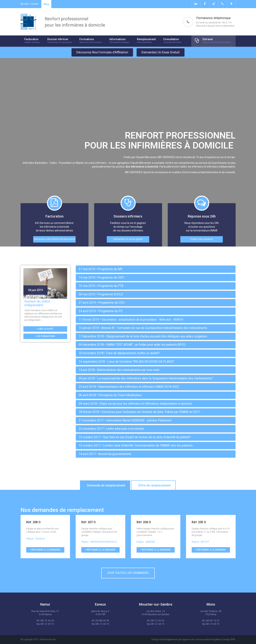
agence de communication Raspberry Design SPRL (209, 639)
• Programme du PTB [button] (101, 286)
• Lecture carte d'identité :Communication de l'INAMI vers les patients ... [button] (137, 445)
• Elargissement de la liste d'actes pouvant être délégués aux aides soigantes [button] (143, 336)
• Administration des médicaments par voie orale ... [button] (120, 370)
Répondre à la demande (45, 550)
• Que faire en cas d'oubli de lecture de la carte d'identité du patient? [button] (135, 437)
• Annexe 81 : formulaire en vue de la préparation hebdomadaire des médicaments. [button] (143, 328)
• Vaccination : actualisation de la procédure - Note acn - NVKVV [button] (131, 320)
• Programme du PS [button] (101, 311)
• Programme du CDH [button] (102, 303)
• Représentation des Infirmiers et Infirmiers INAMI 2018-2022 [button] (129, 387)
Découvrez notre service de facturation (54, 239)
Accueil (25, 4)
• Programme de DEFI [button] (101, 278)
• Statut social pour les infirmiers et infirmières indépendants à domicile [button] (135, 404)
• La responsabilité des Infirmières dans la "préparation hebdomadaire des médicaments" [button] (146, 378)
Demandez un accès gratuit (128, 239)
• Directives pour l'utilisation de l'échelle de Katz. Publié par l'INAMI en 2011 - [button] (140, 412)
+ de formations (45, 336)
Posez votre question (202, 239)
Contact (34, 4)
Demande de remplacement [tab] (106, 485)
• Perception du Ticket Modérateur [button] (110, 395)
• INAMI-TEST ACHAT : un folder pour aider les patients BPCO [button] (132, 345)
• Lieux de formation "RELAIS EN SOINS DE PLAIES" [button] (126, 362)
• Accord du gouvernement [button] (105, 454)
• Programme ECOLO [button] (101, 294)
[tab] (156, 269)
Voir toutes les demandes (128, 573)
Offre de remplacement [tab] (154, 485)
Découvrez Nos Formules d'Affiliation (102, 52)
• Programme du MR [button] (100, 269)
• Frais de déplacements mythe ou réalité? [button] (119, 353)
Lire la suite (45, 329)
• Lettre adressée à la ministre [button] (111, 429)
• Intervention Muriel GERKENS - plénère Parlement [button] (125, 420)
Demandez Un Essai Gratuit (161, 52)
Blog (46, 4)
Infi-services (28, 22)
